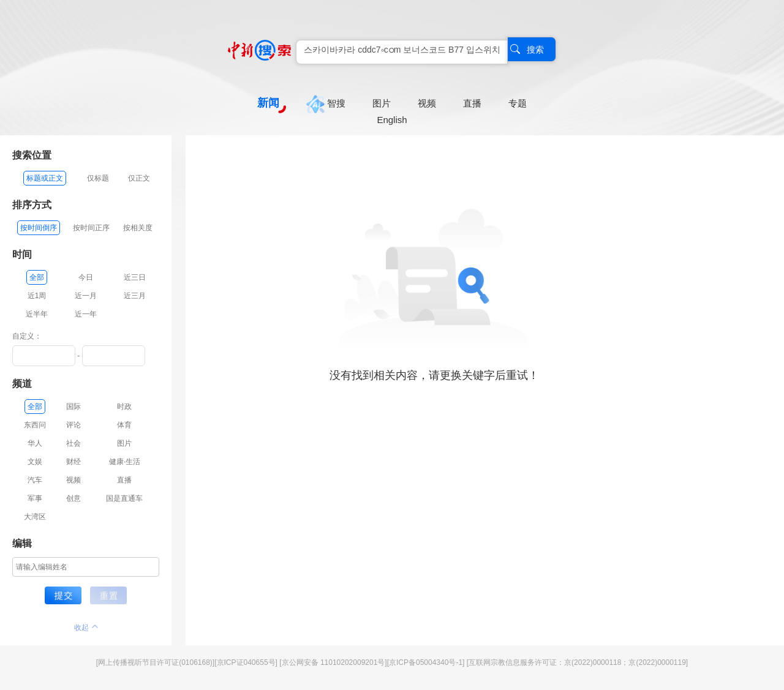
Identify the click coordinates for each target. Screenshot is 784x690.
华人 (35, 443)
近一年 (86, 314)
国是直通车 (124, 498)
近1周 (37, 296)
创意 (73, 498)
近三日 (135, 277)
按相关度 (138, 228)
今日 (86, 277)
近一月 (86, 296)
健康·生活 (125, 462)
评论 (73, 425)
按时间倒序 (39, 228)
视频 (73, 480)
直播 (124, 480)
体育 (124, 425)
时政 (124, 407)
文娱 (35, 462)
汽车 (35, 480)
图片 (124, 443)
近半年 (37, 314)
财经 (73, 462)
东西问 (35, 425)
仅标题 (98, 178)
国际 (73, 407)
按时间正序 (91, 228)
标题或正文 (45, 178)
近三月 (135, 296)
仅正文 (139, 178)
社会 (73, 443)
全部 (37, 277)
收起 (86, 628)
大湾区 (35, 517)
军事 (35, 498)
